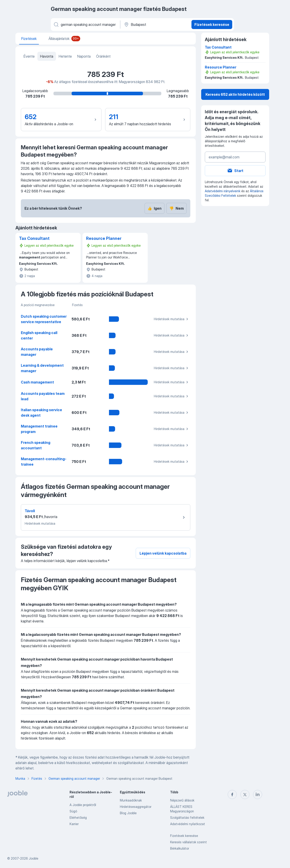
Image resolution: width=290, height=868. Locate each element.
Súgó (73, 811)
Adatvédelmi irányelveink (223, 191)
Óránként (103, 56)
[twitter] (245, 794)
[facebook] (232, 794)
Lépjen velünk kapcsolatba (163, 553)
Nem (176, 208)
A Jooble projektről (83, 805)
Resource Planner (104, 238)
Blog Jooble (128, 813)
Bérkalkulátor (180, 848)
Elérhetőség (78, 818)
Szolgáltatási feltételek (187, 818)
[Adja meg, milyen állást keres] (85, 25)
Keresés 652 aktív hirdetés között (235, 94)
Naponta (84, 56)
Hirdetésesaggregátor (136, 807)
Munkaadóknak (131, 800)
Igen (155, 208)
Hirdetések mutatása (172, 319)
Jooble (34, 858)
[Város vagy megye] (155, 25)
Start (235, 171)
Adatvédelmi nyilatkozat (188, 824)
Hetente (65, 56)
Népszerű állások (182, 800)
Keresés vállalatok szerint (188, 842)
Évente (29, 56)
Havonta (47, 56)
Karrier (74, 824)
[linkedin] (258, 794)
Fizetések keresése (212, 25)
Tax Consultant (34, 238)
